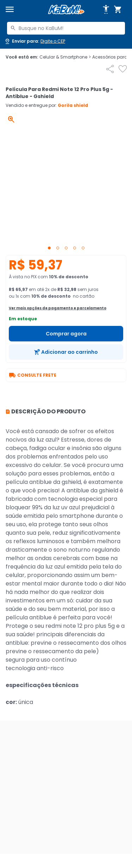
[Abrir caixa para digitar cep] (35, 41)
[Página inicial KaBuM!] (66, 10)
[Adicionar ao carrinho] (66, 352)
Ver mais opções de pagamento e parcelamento (58, 308)
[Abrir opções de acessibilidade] (106, 10)
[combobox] (66, 28)
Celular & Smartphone (65, 57)
